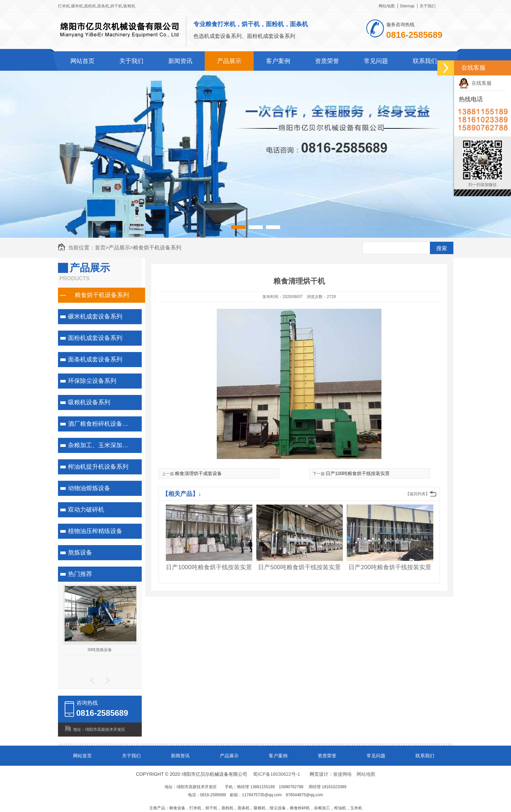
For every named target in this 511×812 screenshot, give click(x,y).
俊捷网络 (342, 774)
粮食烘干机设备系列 (157, 248)
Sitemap (407, 6)
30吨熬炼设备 (100, 650)
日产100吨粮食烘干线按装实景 (358, 473)
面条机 (103, 6)
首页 (102, 248)
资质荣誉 (327, 61)
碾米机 (77, 6)
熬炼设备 (80, 553)
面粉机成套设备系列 (95, 338)
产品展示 (229, 61)
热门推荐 (80, 574)
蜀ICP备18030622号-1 (276, 774)
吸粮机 (129, 6)
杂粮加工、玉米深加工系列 (103, 445)
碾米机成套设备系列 (95, 316)
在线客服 (475, 83)
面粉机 (90, 6)
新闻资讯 (180, 61)
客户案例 (278, 61)
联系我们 (425, 61)
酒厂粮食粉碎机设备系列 (101, 424)
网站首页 (82, 61)
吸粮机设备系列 (89, 402)
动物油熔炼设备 (89, 488)
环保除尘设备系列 (92, 381)
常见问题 (376, 61)
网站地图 (387, 6)
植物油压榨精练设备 (95, 531)
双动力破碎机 (86, 510)
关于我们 (428, 6)
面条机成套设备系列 (95, 359)
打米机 (64, 6)
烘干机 (116, 6)
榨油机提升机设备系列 (98, 467)
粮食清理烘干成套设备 (198, 473)
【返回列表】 (418, 494)
